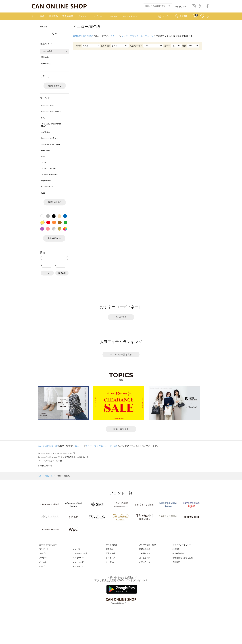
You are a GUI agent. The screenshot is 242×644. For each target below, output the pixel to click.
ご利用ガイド (145, 553)
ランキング (112, 16)
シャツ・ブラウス (130, 36)
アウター (43, 558)
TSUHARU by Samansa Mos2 (51, 125)
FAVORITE (202, 16)
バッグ (42, 566)
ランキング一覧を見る (121, 354)
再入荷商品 (68, 16)
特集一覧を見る (121, 429)
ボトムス (43, 562)
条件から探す (181, 7)
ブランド (82, 16)
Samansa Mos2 (48, 106)
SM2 (43, 118)
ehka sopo (45, 150)
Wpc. (43, 193)
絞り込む (62, 273)
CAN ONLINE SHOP (83, 36)
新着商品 (53, 16)
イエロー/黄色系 (63, 476)
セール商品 (46, 64)
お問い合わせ (145, 562)
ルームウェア (78, 566)
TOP (40, 476)
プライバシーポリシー (182, 545)
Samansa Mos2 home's (51, 112)
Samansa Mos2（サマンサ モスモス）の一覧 (56, 453)
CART (195, 16)
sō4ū (43, 156)
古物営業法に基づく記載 (183, 558)
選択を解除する (55, 86)
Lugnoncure (46, 181)
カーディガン (147, 36)
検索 (169, 6)
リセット (47, 273)
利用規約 (176, 549)
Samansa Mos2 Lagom (51, 144)
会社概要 (176, 562)
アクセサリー (78, 558)
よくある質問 (145, 558)
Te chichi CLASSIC (49, 169)
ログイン (166, 16)
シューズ (76, 549)
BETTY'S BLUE (48, 187)
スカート (115, 36)
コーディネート (129, 16)
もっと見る (121, 317)
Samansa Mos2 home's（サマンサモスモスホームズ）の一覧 (63, 457)
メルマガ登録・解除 (148, 545)
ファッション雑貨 (80, 553)
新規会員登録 (145, 549)
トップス (43, 553)
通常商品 (45, 57)
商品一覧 (49, 476)
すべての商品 (38, 16)
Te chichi (45, 163)
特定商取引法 (178, 553)
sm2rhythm (46, 132)
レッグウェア (78, 562)
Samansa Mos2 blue (50, 138)
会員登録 (183, 16)
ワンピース (44, 549)
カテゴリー (96, 16)
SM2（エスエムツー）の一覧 (50, 461)
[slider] (42, 258)
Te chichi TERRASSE (50, 175)
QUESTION (209, 16)
